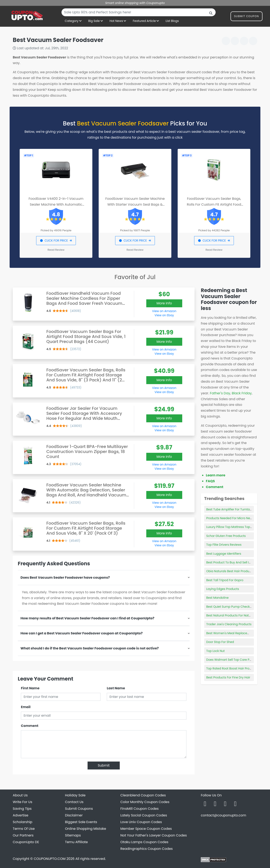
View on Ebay (164, 315)
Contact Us (74, 802)
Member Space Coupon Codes (146, 829)
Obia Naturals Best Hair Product (229, 571)
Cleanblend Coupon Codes (143, 795)
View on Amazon (164, 311)
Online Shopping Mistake (86, 829)
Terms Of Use (24, 829)
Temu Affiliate (76, 842)
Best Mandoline (217, 598)
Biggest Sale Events (81, 822)
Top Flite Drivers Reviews (224, 545)
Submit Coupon (246, 17)
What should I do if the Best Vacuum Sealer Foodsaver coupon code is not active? (90, 648)
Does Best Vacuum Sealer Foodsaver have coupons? (65, 578)
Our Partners (23, 835)
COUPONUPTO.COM (50, 859)
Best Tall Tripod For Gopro (225, 580)
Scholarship (23, 822)
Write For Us (22, 802)
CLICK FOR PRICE (56, 240)
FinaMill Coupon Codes (139, 809)
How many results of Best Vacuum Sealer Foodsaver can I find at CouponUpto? (87, 618)
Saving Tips (22, 809)
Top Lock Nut (215, 651)
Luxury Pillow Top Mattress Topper (231, 527)
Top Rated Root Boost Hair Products (232, 668)
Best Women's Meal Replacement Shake (235, 633)
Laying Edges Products (223, 589)
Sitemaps (73, 835)
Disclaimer (74, 815)
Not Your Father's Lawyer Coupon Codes (154, 835)
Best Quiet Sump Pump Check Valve (232, 607)
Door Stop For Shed (220, 642)
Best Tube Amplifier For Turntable (230, 509)
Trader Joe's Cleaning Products (229, 624)
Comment (30, 726)
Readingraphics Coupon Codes (146, 849)
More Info (164, 303)
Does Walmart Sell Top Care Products (233, 660)
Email (26, 707)
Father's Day (220, 393)
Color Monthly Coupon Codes (145, 802)
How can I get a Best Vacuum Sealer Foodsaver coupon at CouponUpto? (82, 633)
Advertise (21, 815)
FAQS (210, 481)
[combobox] (139, 12)
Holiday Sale (75, 795)
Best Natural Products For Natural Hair (234, 615)
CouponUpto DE (26, 842)
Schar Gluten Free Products (226, 536)
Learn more (216, 475)
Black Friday (242, 393)
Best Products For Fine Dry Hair (228, 677)
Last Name (116, 688)
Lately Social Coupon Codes (144, 815)
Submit (104, 765)
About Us (20, 795)
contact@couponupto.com (224, 815)
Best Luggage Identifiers (224, 554)
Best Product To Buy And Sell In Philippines (237, 562)
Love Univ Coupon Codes (141, 822)
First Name (30, 688)
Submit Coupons (79, 809)
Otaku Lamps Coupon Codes (144, 842)
